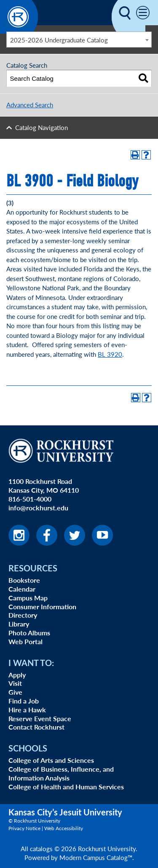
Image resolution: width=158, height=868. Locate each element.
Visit (15, 683)
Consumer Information (42, 607)
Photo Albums (29, 633)
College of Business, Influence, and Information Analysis (61, 773)
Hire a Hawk (27, 710)
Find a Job (24, 701)
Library (19, 624)
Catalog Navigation (42, 127)
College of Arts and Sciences (51, 760)
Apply (17, 675)
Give (15, 692)
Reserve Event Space (40, 718)
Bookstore (24, 580)
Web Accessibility (64, 828)
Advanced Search (30, 105)
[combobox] (79, 40)
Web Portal (25, 641)
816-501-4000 (30, 499)
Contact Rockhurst (36, 727)
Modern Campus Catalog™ (96, 857)
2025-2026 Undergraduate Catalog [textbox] (59, 40)
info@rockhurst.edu (38, 508)
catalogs (41, 848)
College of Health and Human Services (66, 787)
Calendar (22, 589)
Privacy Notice (24, 828)
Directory (23, 615)
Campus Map (28, 598)
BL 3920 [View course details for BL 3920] (110, 354)
